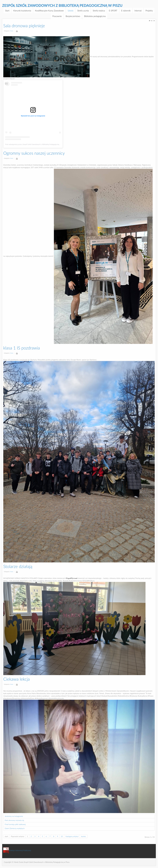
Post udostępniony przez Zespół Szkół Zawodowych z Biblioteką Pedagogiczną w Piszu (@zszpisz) (39, 144)
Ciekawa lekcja (17, 679)
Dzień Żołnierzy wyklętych (15, 828)
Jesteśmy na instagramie (14, 816)
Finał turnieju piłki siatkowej (15, 824)
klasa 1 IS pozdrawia (22, 348)
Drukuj (17, 31)
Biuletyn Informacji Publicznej (17, 850)
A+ (150, 21)
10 (62, 836)
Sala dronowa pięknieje (24, 26)
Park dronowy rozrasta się (14, 820)
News (12, 31)
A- (154, 21)
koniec (84, 836)
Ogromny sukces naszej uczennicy (34, 153)
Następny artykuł (72, 836)
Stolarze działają (18, 566)
